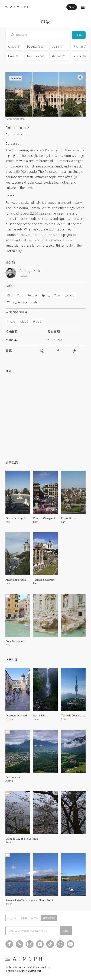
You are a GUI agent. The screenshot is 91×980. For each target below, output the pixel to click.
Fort (20, 295)
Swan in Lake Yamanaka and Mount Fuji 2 (29, 900)
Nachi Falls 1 (40, 715)
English (12, 918)
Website (24, 276)
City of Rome (69, 518)
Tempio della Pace (44, 580)
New (14, 56)
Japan (37, 719)
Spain (64, 719)
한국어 (35, 918)
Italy (19, 133)
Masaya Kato (31, 271)
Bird (10, 295)
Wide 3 (37, 321)
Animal (80, 56)
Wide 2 (24, 321)
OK (66, 931)
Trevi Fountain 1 (15, 641)
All (14, 46)
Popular (36, 46)
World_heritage (17, 302)
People (32, 295)
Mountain (36, 56)
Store (72, 7)
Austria (9, 781)
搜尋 (79, 35)
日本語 (24, 918)
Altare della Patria (16, 580)
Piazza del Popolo (16, 518)
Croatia (9, 719)
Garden (59, 56)
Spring (45, 295)
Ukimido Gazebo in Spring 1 (22, 839)
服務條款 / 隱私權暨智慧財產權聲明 (23, 971)
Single (11, 321)
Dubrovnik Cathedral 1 (18, 715)
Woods (69, 295)
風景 (46, 21)
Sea (58, 46)
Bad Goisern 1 (14, 777)
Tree (57, 295)
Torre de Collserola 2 (73, 715)
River (80, 46)
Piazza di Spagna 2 (44, 518)
